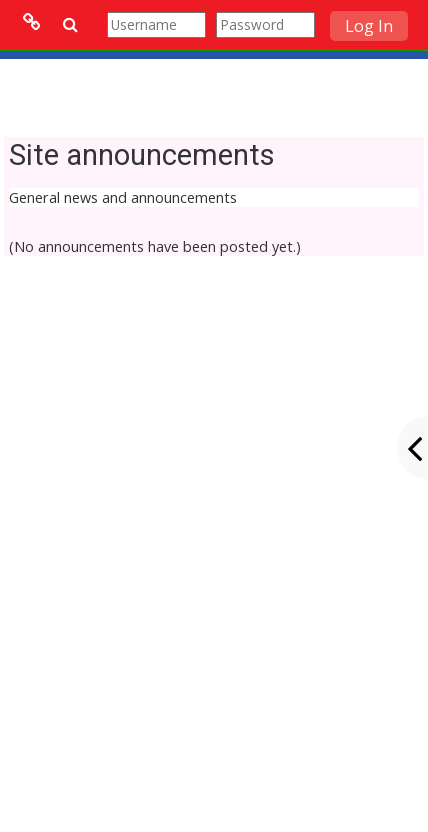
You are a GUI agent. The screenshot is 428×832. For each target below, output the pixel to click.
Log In (369, 26)
